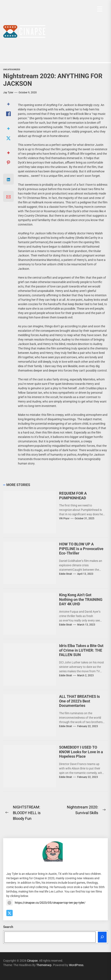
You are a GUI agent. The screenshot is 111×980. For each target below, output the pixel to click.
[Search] (102, 937)
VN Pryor (64, 518)
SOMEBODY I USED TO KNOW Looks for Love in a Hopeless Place (81, 752)
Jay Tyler (8, 93)
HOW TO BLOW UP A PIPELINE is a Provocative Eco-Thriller (81, 549)
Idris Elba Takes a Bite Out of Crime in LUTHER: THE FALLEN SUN (81, 650)
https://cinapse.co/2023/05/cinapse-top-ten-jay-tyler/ (46, 903)
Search (8, 927)
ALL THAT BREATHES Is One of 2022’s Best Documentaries (79, 701)
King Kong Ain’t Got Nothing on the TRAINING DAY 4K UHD (81, 599)
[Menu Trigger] (100, 9)
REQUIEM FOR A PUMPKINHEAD (73, 496)
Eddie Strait (66, 574)
